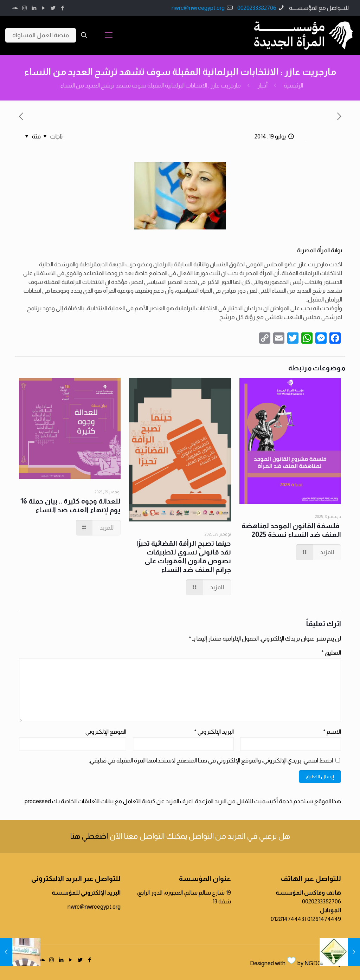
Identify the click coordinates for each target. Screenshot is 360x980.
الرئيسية (293, 86)
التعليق (331, 653)
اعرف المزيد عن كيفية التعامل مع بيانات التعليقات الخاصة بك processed (109, 801)
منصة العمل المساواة (41, 35)
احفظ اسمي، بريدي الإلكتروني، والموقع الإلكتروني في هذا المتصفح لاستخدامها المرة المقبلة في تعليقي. (211, 761)
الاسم (332, 732)
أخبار (262, 86)
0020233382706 (257, 8)
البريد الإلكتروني (214, 732)
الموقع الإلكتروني (106, 732)
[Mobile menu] (109, 35)
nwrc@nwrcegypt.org (198, 8)
